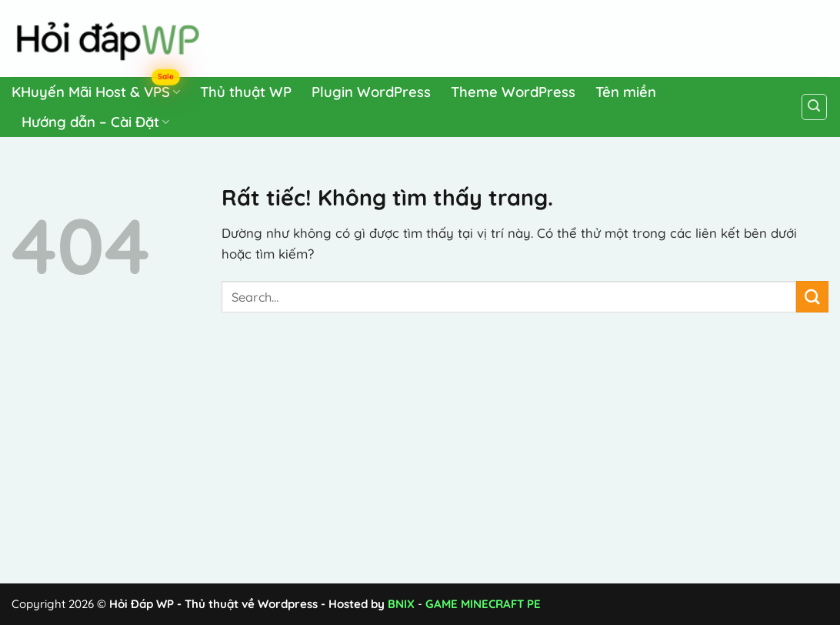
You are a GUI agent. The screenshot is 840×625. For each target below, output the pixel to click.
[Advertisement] (537, 35)
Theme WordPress (513, 92)
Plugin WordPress (371, 92)
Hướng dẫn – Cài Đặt (95, 122)
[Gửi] (812, 297)
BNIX (401, 604)
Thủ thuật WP (246, 92)
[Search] (815, 107)
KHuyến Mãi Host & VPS (96, 89)
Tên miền (626, 92)
